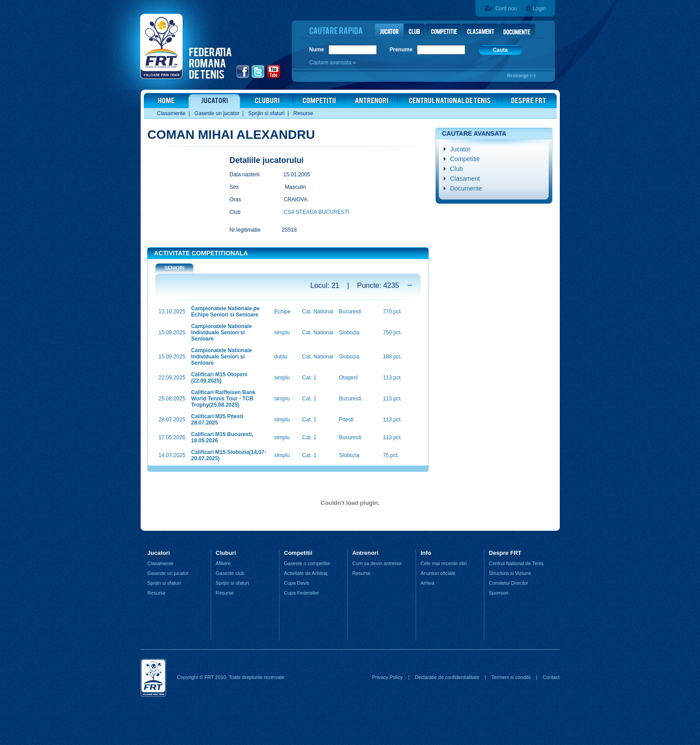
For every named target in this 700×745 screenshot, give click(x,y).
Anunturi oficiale (438, 573)
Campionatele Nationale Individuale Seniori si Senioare (221, 333)
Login (539, 8)
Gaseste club (230, 573)
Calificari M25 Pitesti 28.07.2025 (217, 420)
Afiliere (223, 563)
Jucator (460, 149)
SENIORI (174, 268)
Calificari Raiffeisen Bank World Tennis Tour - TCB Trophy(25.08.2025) (223, 399)
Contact (551, 677)
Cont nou (506, 8)
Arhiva (427, 583)
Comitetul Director (508, 583)
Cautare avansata (331, 62)
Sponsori (498, 593)
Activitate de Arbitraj (306, 573)
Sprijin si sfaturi (266, 113)
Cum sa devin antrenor (377, 563)
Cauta (500, 50)
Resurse (303, 113)
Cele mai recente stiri (444, 563)
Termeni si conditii (511, 677)
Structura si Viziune (510, 573)
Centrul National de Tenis (516, 563)
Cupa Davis (297, 583)
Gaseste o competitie (307, 563)
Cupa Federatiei (301, 593)
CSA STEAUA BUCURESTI (316, 212)
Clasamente (171, 113)
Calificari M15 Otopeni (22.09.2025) (219, 378)
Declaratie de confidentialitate (447, 677)
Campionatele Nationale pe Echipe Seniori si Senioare (225, 312)
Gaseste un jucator (217, 113)
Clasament (465, 179)
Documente (466, 188)
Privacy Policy (387, 677)
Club (456, 169)
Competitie (465, 159)
